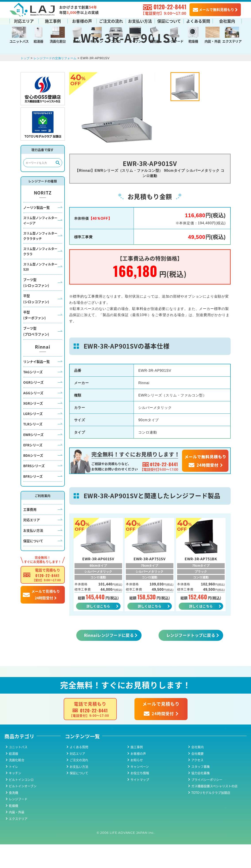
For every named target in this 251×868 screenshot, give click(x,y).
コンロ (116, 41)
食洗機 (155, 41)
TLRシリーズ (33, 447)
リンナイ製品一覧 (36, 384)
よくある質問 (198, 21)
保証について (169, 21)
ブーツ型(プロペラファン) (36, 354)
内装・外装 (213, 41)
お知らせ (137, 784)
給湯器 (38, 41)
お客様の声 (82, 21)
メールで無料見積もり (214, 9)
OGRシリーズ (33, 405)
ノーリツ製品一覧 (36, 230)
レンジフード (174, 41)
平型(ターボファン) (34, 338)
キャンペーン (140, 790)
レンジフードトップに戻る (191, 659)
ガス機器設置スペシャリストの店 (214, 810)
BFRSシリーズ (34, 489)
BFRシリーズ (33, 499)
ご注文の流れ (111, 21)
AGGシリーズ (33, 416)
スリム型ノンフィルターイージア (40, 243)
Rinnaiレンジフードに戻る (109, 659)
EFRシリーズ (33, 468)
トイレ (77, 41)
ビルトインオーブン (23, 810)
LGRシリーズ (33, 437)
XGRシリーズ (33, 426)
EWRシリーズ (33, 457)
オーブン (135, 41)
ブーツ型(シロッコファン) (36, 305)
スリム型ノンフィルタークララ (40, 274)
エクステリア (232, 41)
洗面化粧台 (58, 41)
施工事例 (53, 21)
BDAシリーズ (33, 478)
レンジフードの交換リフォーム (57, 81)
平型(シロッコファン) (36, 322)
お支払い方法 (140, 21)
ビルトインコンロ (21, 803)
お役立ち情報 (140, 797)
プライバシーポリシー (207, 803)
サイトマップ (140, 803)
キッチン (96, 41)
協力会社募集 (201, 797)
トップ (25, 81)
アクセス (197, 784)
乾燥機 (193, 41)
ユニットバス (19, 41)
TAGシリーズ (33, 395)
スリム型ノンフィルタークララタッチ (40, 259)
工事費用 (30, 532)
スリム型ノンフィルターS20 (40, 290)
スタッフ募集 (201, 790)
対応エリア (24, 21)
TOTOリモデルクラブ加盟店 (211, 816)
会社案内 (227, 21)
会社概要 (197, 777)
